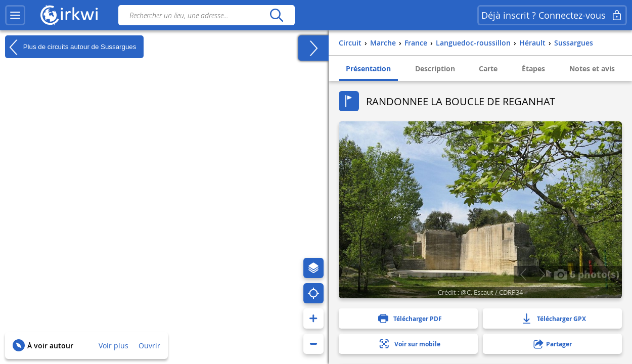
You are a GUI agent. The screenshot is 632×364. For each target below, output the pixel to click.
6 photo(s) (586, 274)
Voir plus (114, 346)
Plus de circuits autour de (71, 47)
